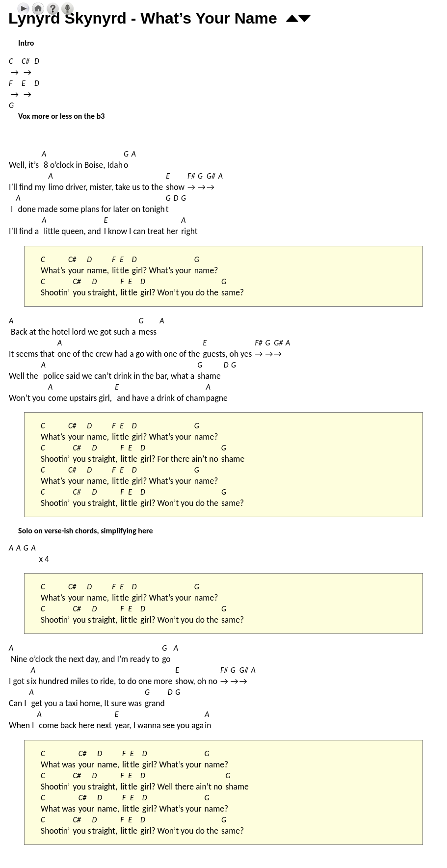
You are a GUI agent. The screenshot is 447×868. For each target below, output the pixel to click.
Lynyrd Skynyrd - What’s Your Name (143, 18)
